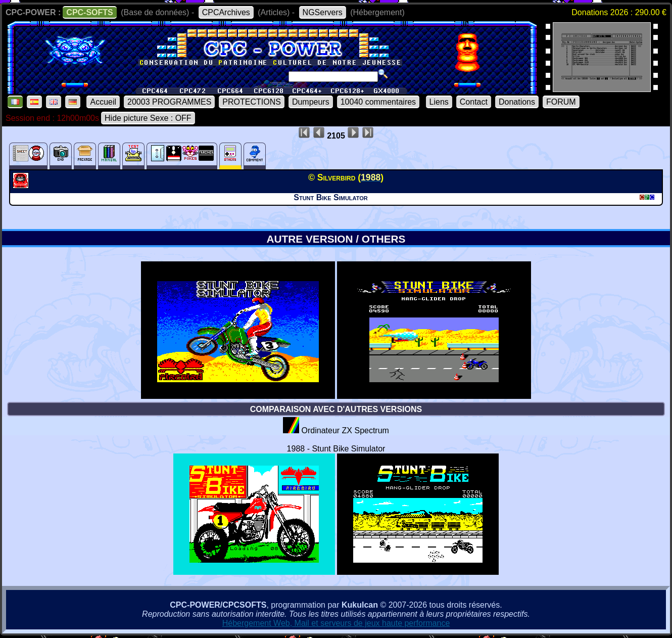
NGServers (323, 12)
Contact (474, 102)
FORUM (561, 102)
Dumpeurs (311, 102)
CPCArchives (226, 12)
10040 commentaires (378, 102)
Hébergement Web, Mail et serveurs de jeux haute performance (336, 623)
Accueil (103, 102)
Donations (517, 102)
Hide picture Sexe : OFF (148, 118)
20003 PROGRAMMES (169, 102)
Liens (439, 102)
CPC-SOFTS (89, 12)
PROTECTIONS (252, 102)
